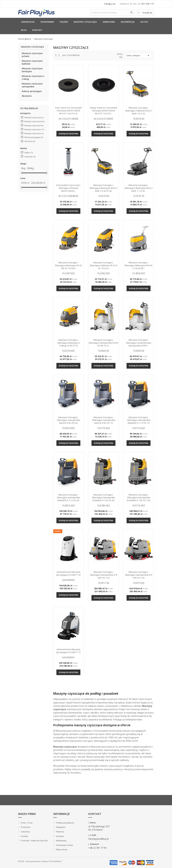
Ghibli (29, 153)
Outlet (144, 22)
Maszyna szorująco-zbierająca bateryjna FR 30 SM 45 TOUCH (68, 265)
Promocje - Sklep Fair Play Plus (34, 841)
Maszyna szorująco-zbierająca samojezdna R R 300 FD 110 (104, 575)
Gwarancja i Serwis (64, 845)
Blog (24, 30)
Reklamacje (61, 841)
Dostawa (60, 836)
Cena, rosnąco (138, 55)
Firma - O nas (27, 823)
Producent (25, 827)
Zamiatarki (109, 22)
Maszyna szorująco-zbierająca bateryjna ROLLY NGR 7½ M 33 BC (104, 188)
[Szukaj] (112, 12)
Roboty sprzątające (32, 91)
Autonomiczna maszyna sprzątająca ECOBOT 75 (68, 651)
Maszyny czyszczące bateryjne (32, 70)
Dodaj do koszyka (68, 134)
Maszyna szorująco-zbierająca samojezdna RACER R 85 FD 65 (68, 420)
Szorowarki (47, 22)
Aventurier (30, 157)
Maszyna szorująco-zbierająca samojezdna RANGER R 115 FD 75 (139, 420)
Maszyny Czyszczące (85, 22)
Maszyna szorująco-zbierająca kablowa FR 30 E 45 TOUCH (104, 265)
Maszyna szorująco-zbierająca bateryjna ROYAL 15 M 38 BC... (139, 265)
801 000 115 (148, 4)
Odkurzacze (28, 22)
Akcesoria (27, 96)
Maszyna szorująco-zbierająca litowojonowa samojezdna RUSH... (139, 343)
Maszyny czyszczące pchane (32, 55)
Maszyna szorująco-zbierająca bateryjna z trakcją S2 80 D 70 (68, 343)
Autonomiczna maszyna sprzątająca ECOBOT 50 (68, 573)
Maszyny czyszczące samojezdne (32, 85)
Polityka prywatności (65, 823)
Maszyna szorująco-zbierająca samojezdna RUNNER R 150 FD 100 (139, 498)
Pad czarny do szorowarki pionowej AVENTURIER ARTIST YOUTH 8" (68, 111)
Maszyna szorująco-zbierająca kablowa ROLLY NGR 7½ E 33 (139, 111)
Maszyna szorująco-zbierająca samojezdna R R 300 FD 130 (139, 575)
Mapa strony (62, 849)
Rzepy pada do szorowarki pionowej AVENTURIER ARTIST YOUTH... (104, 111)
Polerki (64, 22)
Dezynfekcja (128, 22)
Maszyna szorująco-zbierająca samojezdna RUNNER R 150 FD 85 (104, 498)
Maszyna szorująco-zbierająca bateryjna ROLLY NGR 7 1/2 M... (139, 188)
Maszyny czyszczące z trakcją (33, 77)
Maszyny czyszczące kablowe (32, 62)
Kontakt (37, 30)
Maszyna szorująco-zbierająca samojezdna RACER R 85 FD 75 (104, 420)
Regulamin (61, 827)
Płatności (60, 832)
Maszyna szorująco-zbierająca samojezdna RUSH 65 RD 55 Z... (103, 343)
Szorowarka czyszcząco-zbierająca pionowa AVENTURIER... (68, 188)
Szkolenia (25, 832)
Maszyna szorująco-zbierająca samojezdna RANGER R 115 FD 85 (68, 498)
